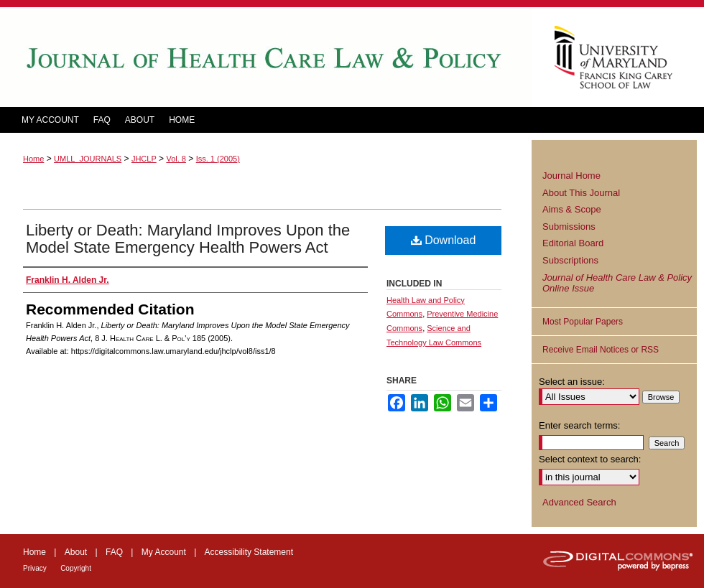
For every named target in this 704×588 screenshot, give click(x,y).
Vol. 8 (176, 159)
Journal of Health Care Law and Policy (266, 57)
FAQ (114, 552)
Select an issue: (572, 382)
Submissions (569, 227)
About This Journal (581, 193)
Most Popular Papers (583, 322)
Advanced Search (579, 502)
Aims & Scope (572, 209)
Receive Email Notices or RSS (601, 350)
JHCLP (144, 159)
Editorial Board (573, 243)
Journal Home (571, 176)
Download (444, 240)
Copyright (76, 568)
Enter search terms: (579, 425)
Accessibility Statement (249, 552)
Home (33, 159)
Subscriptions (570, 260)
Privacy (35, 568)
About (76, 552)
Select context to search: (590, 459)
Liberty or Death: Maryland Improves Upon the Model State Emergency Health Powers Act (188, 239)
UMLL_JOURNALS (88, 159)
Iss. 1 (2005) (218, 159)
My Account (164, 552)
